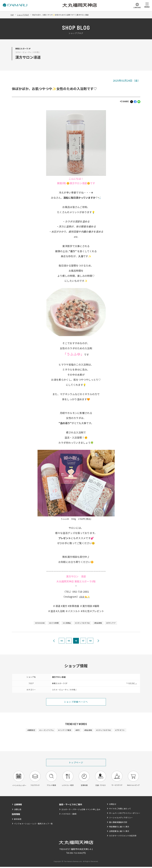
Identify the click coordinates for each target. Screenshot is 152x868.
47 (83, 641)
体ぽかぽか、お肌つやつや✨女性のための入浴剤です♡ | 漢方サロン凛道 (64, 15)
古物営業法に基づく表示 (119, 832)
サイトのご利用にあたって (120, 810)
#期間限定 (27, 731)
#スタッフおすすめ (83, 623)
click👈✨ (85, 597)
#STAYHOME (37, 623)
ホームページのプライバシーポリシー (125, 814)
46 (76, 641)
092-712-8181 (76, 854)
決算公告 (18, 810)
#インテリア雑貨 (64, 731)
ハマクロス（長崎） (70, 815)
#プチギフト (124, 731)
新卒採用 (18, 820)
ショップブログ (24, 15)
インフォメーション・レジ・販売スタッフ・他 (33, 825)
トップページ (76, 763)
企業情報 (18, 805)
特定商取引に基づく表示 (119, 828)
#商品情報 (100, 623)
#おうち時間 (52, 623)
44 (62, 641)
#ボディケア (114, 623)
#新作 (78, 731)
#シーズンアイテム (44, 731)
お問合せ (113, 805)
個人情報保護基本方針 (118, 823)
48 (90, 641)
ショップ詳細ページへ (76, 702)
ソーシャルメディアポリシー (121, 819)
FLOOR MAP (131, 683)
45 (69, 641)
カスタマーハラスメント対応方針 (123, 837)
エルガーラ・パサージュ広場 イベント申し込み (81, 810)
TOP (12, 15)
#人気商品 (66, 623)
